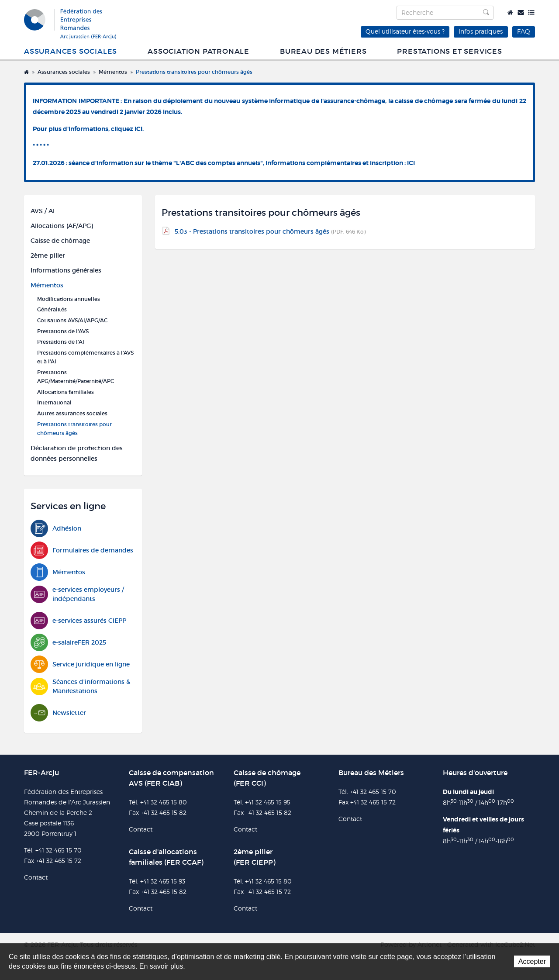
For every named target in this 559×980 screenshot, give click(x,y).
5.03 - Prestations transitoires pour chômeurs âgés (270, 231)
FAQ (524, 31)
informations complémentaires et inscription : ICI (340, 163)
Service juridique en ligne (80, 664)
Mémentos (113, 72)
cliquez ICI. (127, 129)
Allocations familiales (66, 392)
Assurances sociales (71, 51)
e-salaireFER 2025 (68, 643)
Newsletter (58, 713)
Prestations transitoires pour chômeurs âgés (194, 72)
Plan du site (531, 12)
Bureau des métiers (323, 51)
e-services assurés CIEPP (78, 621)
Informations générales (66, 270)
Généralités (52, 309)
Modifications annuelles (69, 299)
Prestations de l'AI (61, 342)
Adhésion (56, 529)
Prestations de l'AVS (63, 331)
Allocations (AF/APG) (62, 226)
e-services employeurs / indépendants (77, 594)
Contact (521, 12)
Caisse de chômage (60, 241)
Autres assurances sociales (72, 413)
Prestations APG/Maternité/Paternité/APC (76, 377)
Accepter (532, 961)
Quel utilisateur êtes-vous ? (405, 31)
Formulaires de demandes (82, 550)
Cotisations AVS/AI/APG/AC (72, 320)
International (54, 402)
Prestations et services (449, 51)
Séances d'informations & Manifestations (80, 687)
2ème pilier (48, 255)
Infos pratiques (481, 31)
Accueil (510, 12)
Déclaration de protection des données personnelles (77, 453)
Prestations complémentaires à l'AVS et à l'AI (85, 357)
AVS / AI (43, 211)
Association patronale (198, 51)
